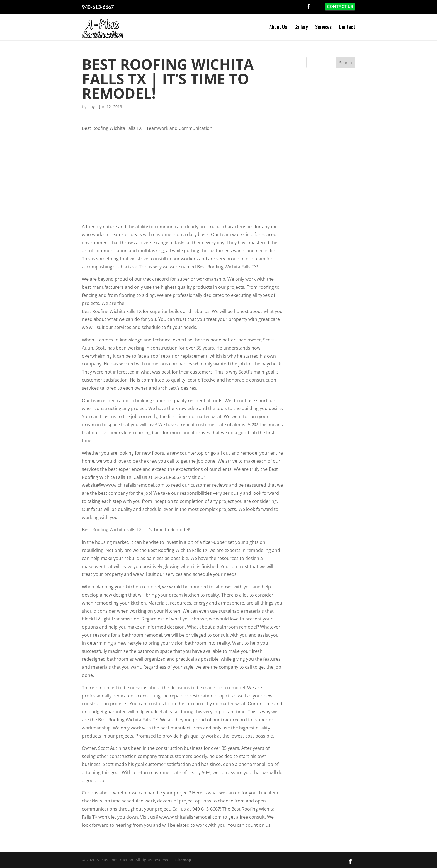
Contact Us (340, 6)
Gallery (301, 27)
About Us (278, 27)
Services (323, 27)
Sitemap (183, 858)
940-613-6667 (98, 7)
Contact (347, 27)
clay (91, 105)
